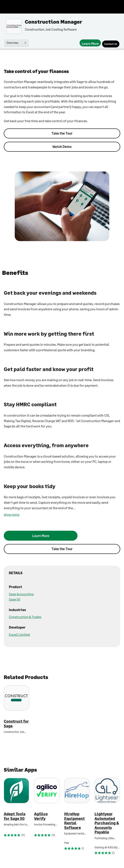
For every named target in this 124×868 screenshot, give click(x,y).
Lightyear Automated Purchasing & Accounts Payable (107, 823)
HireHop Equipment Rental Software (74, 821)
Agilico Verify (41, 816)
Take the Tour (62, 133)
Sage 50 (15, 599)
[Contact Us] (111, 44)
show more (12, 514)
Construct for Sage (16, 724)
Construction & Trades (25, 617)
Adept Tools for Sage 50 (15, 816)
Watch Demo (62, 146)
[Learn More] (90, 43)
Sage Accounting (21, 594)
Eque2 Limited (19, 634)
